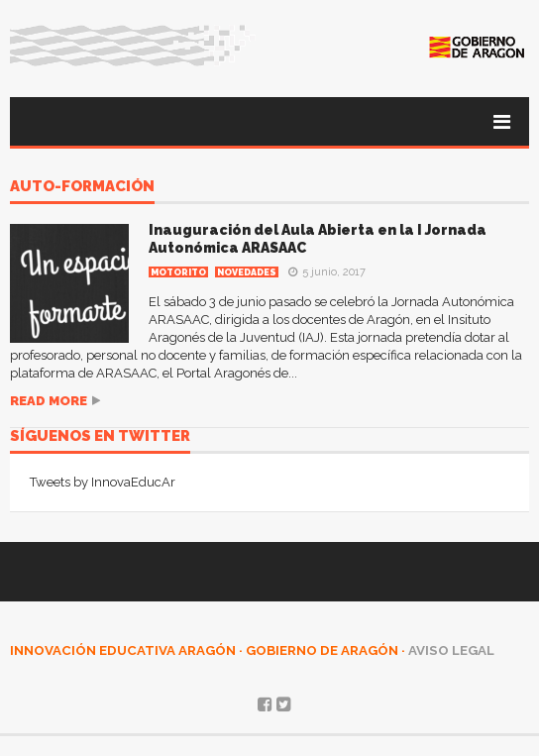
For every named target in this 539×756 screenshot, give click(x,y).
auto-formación (82, 187)
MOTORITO (178, 272)
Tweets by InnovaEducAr (103, 482)
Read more (49, 401)
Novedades (247, 272)
